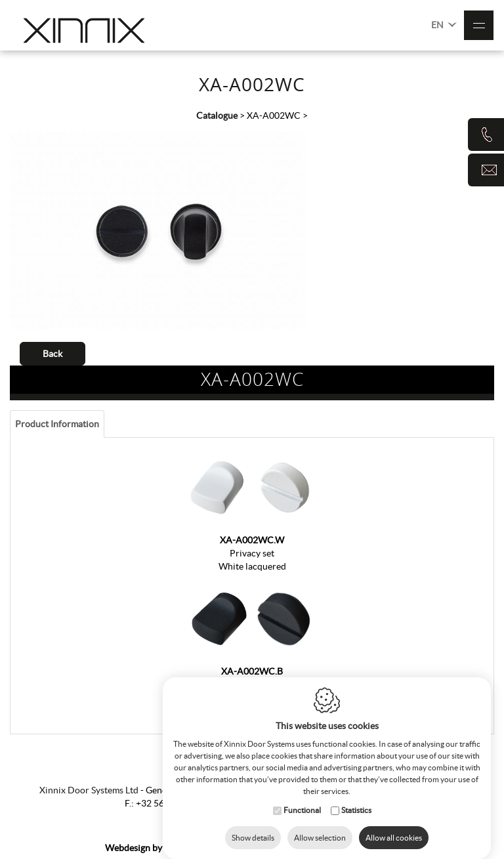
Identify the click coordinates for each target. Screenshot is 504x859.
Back (52, 354)
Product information (57, 424)
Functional (302, 797)
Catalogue (217, 115)
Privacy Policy (370, 848)
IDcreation (157, 848)
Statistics (356, 797)
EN (444, 24)
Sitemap (254, 848)
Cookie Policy (306, 848)
